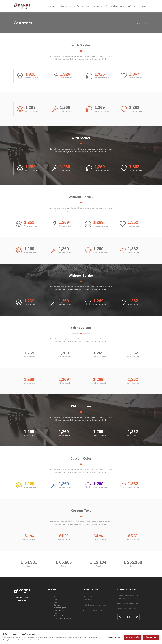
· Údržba (54, 602)
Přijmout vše (151, 637)
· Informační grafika (57, 608)
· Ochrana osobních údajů (60, 619)
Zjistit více (37, 640)
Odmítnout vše (133, 637)
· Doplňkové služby (57, 610)
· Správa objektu (56, 616)
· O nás (53, 613)
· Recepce (54, 605)
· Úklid (53, 600)
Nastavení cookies (114, 637)
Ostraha (57, 597)
